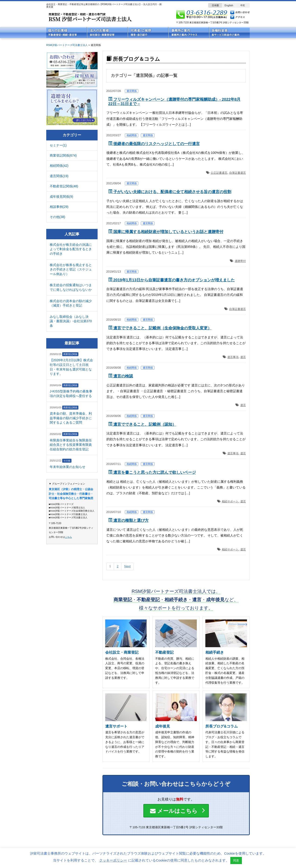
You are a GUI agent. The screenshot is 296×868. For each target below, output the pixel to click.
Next (127, 566)
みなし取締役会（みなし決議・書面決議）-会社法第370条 (71, 321)
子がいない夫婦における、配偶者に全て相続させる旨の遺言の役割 (170, 192)
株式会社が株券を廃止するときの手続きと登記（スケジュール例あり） (71, 269)
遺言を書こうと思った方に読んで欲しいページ (152, 472)
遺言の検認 (121, 376)
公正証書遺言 (219, 173)
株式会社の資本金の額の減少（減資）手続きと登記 (71, 303)
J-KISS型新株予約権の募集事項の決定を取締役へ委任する (71, 394)
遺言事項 (233, 357)
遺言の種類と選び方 (128, 520)
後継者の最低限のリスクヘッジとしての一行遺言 (154, 144)
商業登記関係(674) (63, 155)
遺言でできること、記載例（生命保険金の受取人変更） (160, 328)
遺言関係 (132, 91)
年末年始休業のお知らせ (68, 467)
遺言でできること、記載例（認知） (142, 424)
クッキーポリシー (113, 860)
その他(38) (57, 217)
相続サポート (230, 501)
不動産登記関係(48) (64, 186)
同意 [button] (236, 860)
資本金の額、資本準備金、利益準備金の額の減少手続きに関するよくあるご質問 (71, 418)
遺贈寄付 (240, 261)
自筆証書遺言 (237, 173)
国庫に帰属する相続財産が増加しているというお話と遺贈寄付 (166, 232)
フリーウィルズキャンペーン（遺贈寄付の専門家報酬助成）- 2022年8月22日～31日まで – (174, 102)
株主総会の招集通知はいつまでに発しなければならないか (71, 287)
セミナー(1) (58, 145)
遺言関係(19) (59, 176)
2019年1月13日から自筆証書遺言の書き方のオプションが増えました (171, 280)
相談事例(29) (59, 207)
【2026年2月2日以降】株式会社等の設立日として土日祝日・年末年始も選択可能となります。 (71, 367)
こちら (68, 537)
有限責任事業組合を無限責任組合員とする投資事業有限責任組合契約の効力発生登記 (71, 445)
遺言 (243, 357)
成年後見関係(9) (61, 197)
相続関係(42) (59, 166)
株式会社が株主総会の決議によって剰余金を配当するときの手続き (71, 249)
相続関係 (132, 135)
